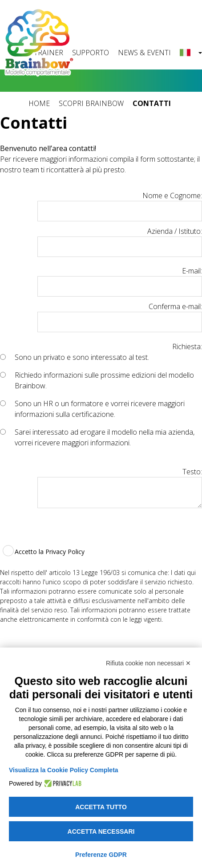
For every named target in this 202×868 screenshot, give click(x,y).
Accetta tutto (101, 807)
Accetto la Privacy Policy (50, 552)
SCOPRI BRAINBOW (91, 103)
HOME (39, 103)
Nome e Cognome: (172, 196)
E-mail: (192, 271)
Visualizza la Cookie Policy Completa (64, 770)
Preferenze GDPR (101, 855)
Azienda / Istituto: (175, 231)
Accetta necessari (101, 831)
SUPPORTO (91, 53)
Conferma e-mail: (175, 306)
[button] (191, 53)
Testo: (192, 472)
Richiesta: (187, 346)
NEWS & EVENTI (144, 53)
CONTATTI (152, 103)
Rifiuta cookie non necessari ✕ (148, 663)
